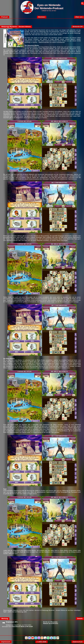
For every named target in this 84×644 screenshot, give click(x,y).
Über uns (79, 17)
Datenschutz (78, 642)
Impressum (6, 642)
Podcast (5, 17)
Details (80, 619)
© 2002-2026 (41, 642)
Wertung (5, 619)
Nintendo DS (78, 27)
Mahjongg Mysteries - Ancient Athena (16, 27)
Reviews (42, 17)
